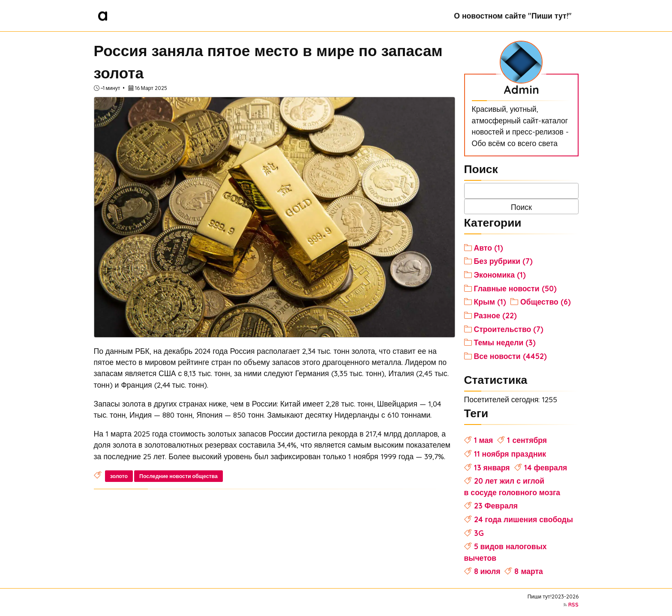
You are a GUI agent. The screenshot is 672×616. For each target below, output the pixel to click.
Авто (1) (489, 248)
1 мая (484, 440)
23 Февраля (496, 505)
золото (119, 476)
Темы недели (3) (505, 342)
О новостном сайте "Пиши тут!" (513, 15)
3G (479, 533)
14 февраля (546, 467)
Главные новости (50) (515, 288)
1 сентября (527, 440)
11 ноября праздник (510, 454)
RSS (573, 605)
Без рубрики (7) (504, 261)
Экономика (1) (500, 275)
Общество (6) (546, 302)
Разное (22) (495, 315)
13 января (492, 467)
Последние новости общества (178, 476)
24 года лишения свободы (523, 519)
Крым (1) (490, 302)
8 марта (528, 571)
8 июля (487, 571)
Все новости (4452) (510, 356)
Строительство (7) (509, 329)
